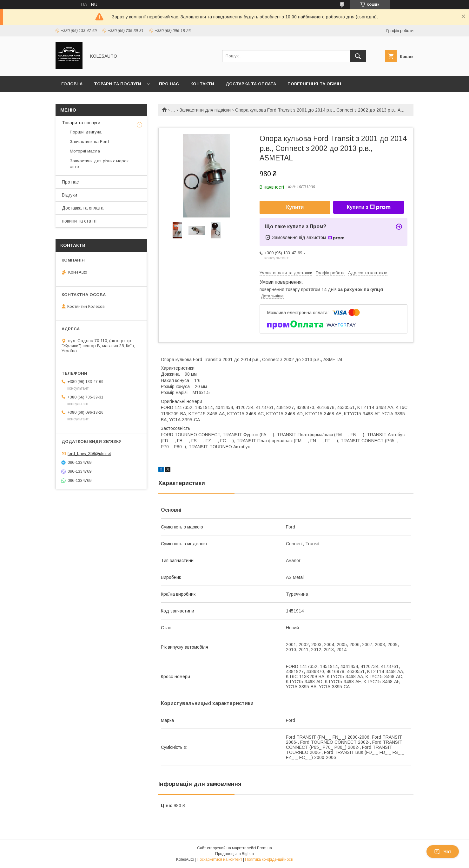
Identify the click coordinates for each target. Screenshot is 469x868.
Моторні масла (85, 151)
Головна (72, 84)
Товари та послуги (118, 84)
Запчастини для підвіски (205, 110)
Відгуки (69, 195)
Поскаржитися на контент (219, 859)
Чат (443, 852)
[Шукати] (358, 56)
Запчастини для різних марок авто (99, 164)
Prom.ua (264, 848)
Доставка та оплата (251, 84)
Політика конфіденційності (269, 859)
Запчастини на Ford (89, 142)
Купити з (368, 207)
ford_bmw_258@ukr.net (89, 453)
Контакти (202, 84)
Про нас (169, 84)
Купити (295, 207)
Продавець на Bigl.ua (234, 854)
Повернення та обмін (314, 84)
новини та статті (79, 221)
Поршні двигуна (86, 132)
